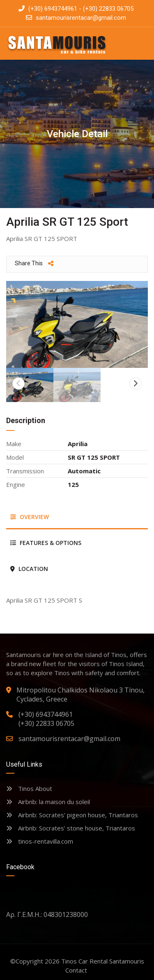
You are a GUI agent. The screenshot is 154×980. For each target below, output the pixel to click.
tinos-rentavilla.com (40, 841)
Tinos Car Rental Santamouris (103, 961)
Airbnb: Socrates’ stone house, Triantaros (71, 828)
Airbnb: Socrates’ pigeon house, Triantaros (72, 815)
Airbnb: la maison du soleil (48, 802)
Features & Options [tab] (46, 543)
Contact (76, 970)
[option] (77, 324)
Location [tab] (29, 569)
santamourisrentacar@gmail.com (81, 18)
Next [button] (136, 384)
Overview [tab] (30, 517)
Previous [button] (18, 384)
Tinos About (29, 788)
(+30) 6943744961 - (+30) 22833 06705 (76, 9)
